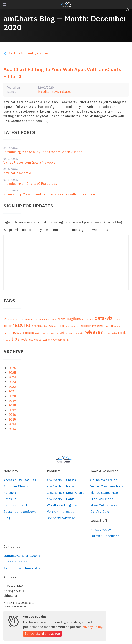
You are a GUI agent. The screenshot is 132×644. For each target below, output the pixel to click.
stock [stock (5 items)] (122, 333)
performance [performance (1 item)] (40, 333)
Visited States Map (104, 493)
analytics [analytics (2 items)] (30, 319)
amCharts (66, 4)
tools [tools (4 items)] (24, 339)
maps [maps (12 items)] (116, 325)
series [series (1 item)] (114, 333)
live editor (44, 92)
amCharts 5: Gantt (61, 499)
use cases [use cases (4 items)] (35, 339)
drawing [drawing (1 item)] (117, 319)
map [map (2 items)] (107, 326)
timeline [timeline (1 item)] (7, 340)
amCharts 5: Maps (61, 486)
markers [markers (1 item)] (7, 333)
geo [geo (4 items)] (62, 326)
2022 (12, 387)
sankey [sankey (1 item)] (107, 333)
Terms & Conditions (105, 536)
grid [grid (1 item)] (68, 326)
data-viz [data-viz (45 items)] (104, 318)
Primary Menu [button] (5, 4)
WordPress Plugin (62, 505)
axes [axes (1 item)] (54, 319)
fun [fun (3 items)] (51, 326)
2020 (12, 396)
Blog (7, 518)
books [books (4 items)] (61, 319)
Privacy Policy (100, 530)
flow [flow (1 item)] (46, 326)
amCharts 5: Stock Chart (65, 493)
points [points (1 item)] (71, 333)
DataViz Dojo (100, 512)
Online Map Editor (104, 480)
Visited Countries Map (106, 486)
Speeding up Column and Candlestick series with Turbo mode (49, 194)
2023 (12, 382)
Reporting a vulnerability (22, 568)
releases (66, 92)
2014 (12, 424)
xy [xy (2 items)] (68, 340)
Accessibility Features (20, 480)
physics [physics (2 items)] (51, 333)
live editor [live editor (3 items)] (98, 326)
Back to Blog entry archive (26, 53)
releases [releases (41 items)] (94, 332)
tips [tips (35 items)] (16, 339)
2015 (12, 419)
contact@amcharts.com (22, 556)
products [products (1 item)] (79, 333)
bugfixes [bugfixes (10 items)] (74, 319)
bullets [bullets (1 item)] (85, 319)
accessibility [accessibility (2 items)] (14, 319)
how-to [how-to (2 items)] (75, 326)
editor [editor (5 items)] (7, 326)
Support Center (15, 562)
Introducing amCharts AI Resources (30, 183)
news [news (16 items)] (16, 332)
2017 (12, 410)
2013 (12, 429)
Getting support (15, 505)
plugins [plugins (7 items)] (62, 333)
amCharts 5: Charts (61, 480)
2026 (12, 368)
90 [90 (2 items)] (5, 319)
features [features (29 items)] (22, 325)
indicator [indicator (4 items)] (85, 326)
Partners (10, 493)
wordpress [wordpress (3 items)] (59, 340)
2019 (12, 401)
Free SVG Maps (102, 499)
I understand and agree (42, 633)
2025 (12, 372)
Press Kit (10, 499)
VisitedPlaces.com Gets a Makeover (30, 162)
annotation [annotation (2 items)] (41, 319)
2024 (12, 377)
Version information (62, 512)
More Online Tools (104, 505)
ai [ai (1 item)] (23, 319)
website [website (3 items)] (47, 340)
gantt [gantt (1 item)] (56, 326)
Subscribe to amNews (20, 512)
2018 (12, 405)
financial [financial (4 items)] (37, 326)
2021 (12, 391)
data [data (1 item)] (91, 319)
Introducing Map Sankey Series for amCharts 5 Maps (43, 152)
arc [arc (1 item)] (49, 319)
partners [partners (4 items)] (28, 333)
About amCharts (16, 486)
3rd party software (61, 518)
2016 (12, 415)
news (55, 92)
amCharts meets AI (18, 173)
